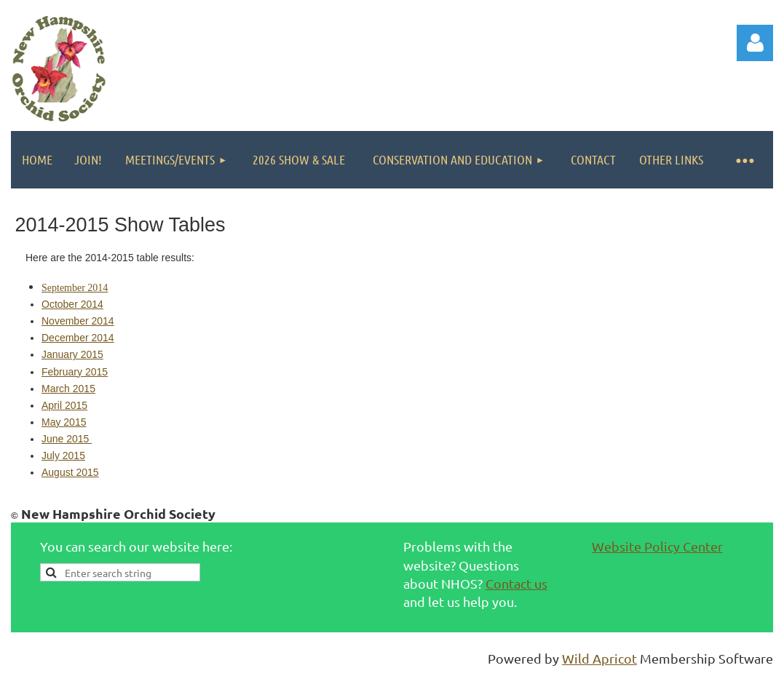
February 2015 (75, 372)
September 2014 (75, 288)
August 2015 (70, 472)
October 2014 (72, 304)
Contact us (516, 583)
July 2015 (63, 456)
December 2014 (78, 338)
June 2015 (67, 439)
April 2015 (64, 405)
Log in (755, 43)
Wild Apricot (599, 658)
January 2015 (72, 354)
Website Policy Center (657, 546)
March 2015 (68, 389)
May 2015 (64, 422)
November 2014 (78, 321)
